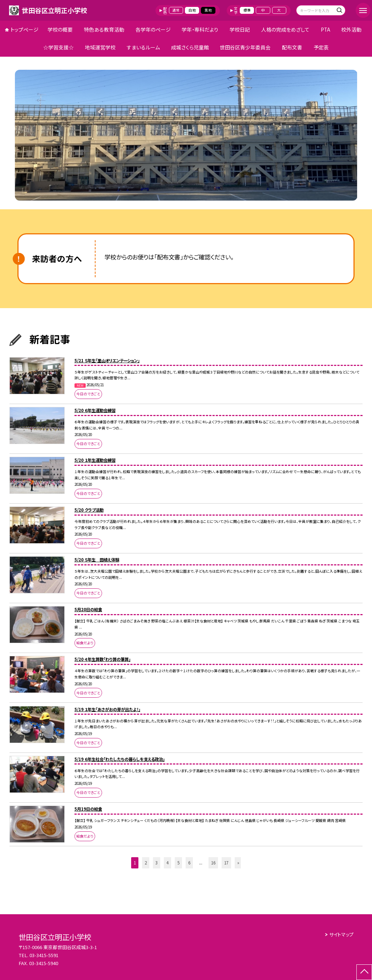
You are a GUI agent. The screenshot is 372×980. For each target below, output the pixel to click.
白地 (192, 10)
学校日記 (240, 29)
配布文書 (292, 47)
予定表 (321, 47)
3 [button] (157, 863)
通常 (176, 10)
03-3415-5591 (44, 955)
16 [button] (213, 863)
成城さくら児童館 (190, 47)
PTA (325, 29)
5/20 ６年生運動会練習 (95, 410)
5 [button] (178, 863)
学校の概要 (60, 29)
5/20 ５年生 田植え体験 (97, 560)
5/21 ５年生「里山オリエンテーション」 (107, 360)
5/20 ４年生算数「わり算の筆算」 (102, 659)
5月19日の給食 (88, 809)
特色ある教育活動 (104, 29)
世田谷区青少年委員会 (245, 47)
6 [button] (189, 863)
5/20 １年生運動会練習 (95, 460)
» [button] (238, 863)
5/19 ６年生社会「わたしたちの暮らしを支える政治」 (120, 759)
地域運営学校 (100, 47)
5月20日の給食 (88, 609)
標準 (247, 10)
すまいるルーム (143, 47)
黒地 (208, 10)
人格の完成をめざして (285, 29)
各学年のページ (153, 29)
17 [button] (226, 863)
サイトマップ (341, 934)
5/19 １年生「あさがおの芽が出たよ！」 (107, 709)
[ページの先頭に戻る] (364, 972)
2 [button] (146, 863)
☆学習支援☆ (58, 47)
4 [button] (167, 863)
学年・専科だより (200, 29)
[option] (186, 135)
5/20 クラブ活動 (89, 510)
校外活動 (351, 29)
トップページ (25, 29)
